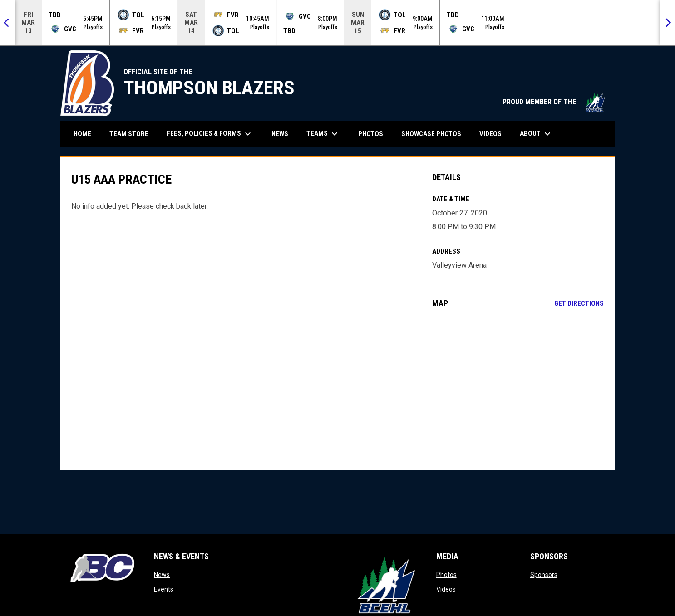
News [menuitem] (280, 134)
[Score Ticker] (337, 23)
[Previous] (7, 23)
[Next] (668, 23)
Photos (446, 575)
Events (164, 589)
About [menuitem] (536, 134)
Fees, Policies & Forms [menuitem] (210, 134)
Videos (446, 589)
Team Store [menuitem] (132, 134)
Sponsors (544, 575)
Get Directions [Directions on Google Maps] (579, 303)
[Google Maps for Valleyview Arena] (518, 389)
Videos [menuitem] (490, 134)
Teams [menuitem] (323, 134)
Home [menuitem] (82, 134)
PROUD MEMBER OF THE (554, 102)
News (162, 575)
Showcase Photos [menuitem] (435, 134)
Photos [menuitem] (371, 134)
